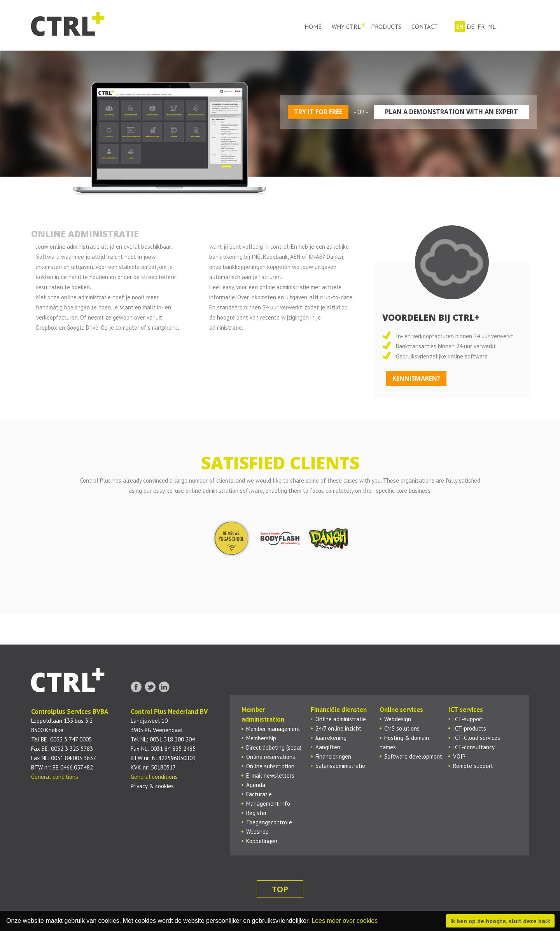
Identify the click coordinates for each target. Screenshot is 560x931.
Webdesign (398, 719)
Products (386, 26)
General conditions (55, 777)
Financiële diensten (339, 710)
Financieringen (333, 756)
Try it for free (318, 112)
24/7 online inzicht (338, 728)
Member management (273, 729)
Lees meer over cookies (345, 921)
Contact (425, 26)
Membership (261, 738)
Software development (413, 756)
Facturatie (259, 794)
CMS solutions (402, 728)
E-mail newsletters (270, 776)
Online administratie (341, 719)
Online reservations (271, 757)
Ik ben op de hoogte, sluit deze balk (500, 921)
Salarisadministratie (340, 766)
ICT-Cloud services (477, 738)
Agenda (256, 785)
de (471, 26)
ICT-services (466, 710)
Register (256, 813)
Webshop (257, 832)
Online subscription (270, 766)
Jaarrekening (331, 738)
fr (481, 26)
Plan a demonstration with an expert (451, 112)
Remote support (473, 766)
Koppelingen (262, 841)
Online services (401, 710)
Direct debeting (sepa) (274, 747)
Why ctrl (346, 26)
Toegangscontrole (269, 822)
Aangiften (328, 747)
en (460, 26)
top (280, 889)
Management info (268, 804)
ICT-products (470, 728)
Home (313, 26)
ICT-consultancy (474, 747)
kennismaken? (416, 378)
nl (492, 26)
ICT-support (468, 719)
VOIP (459, 756)
